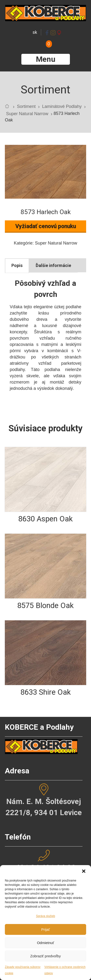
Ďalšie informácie (53, 265)
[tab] (17, 266)
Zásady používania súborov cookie (23, 970)
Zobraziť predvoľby (46, 956)
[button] (84, 871)
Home (8, 107)
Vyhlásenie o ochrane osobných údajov (65, 970)
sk (35, 32)
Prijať (46, 929)
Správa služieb (45, 916)
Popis (17, 265)
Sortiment (26, 106)
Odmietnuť (45, 943)
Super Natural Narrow (27, 114)
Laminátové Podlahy (62, 106)
